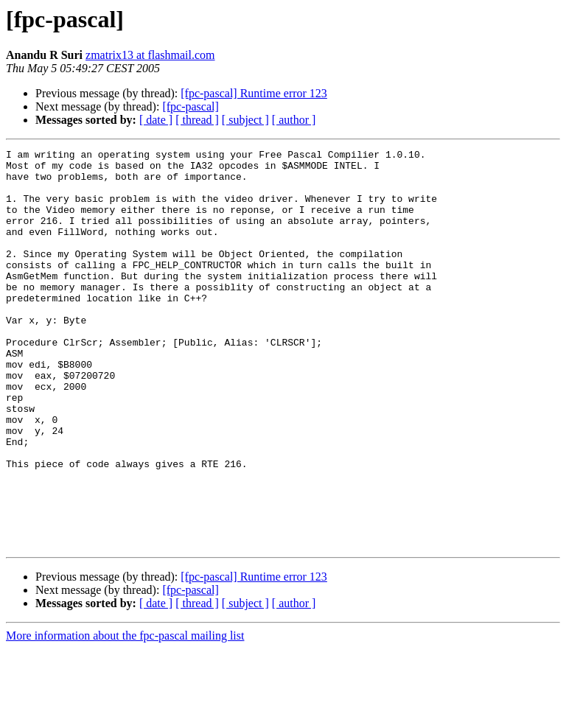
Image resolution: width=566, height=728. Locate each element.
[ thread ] (197, 120)
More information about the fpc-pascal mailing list (125, 715)
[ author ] (294, 120)
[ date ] (156, 120)
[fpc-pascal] (190, 106)
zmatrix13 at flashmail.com (150, 55)
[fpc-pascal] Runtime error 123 (254, 93)
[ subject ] (245, 120)
